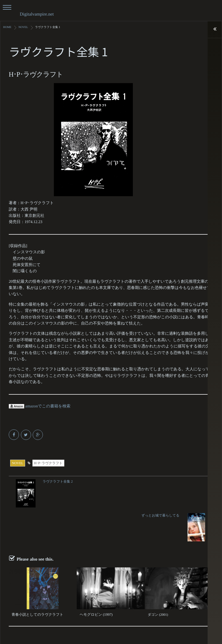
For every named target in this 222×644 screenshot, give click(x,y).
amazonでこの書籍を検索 (39, 406)
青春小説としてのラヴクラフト (36, 580)
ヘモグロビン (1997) (95, 580)
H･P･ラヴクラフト (48, 463)
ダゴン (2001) (158, 580)
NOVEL (18, 463)
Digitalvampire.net (37, 14)
